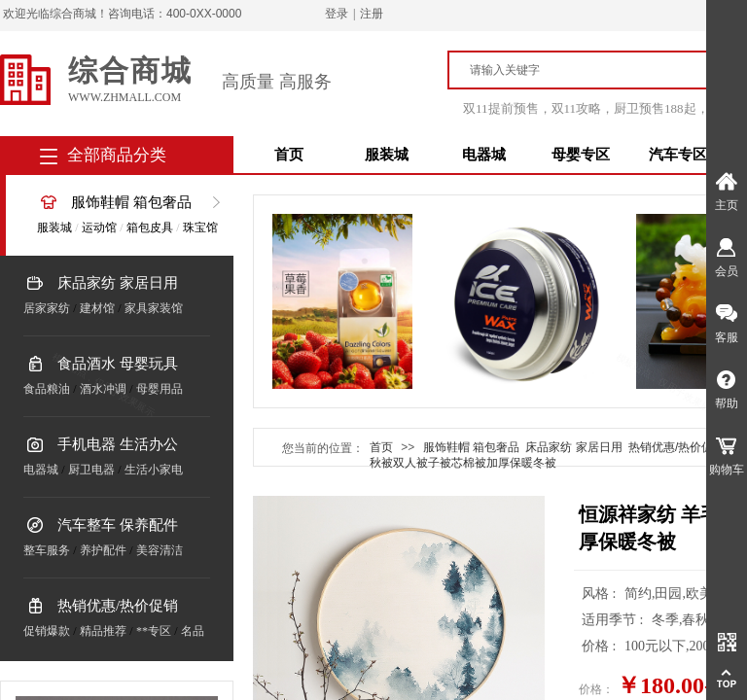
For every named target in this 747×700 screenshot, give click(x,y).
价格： (596, 689)
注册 (372, 14)
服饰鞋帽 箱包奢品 (131, 202)
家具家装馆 (154, 308)
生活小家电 (154, 470)
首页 (289, 155)
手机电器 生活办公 (118, 444)
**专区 (154, 631)
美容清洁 (160, 550)
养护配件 (103, 550)
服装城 (387, 155)
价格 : (601, 646)
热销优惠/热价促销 (118, 606)
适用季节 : (614, 620)
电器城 (484, 155)
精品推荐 (103, 631)
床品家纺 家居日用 (118, 283)
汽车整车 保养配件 (118, 525)
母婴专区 (581, 155)
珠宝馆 (200, 227)
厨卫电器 (91, 470)
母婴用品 (160, 389)
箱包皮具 (150, 227)
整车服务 (47, 550)
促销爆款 (47, 631)
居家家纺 (47, 308)
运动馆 (99, 227)
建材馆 (97, 308)
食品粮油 (47, 389)
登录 (337, 14)
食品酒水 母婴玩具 (118, 364)
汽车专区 (678, 155)
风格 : (601, 594)
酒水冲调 (103, 389)
